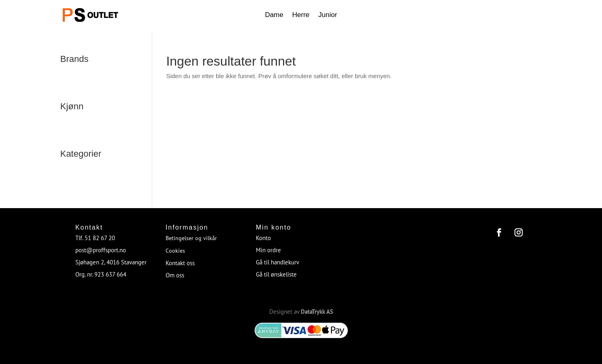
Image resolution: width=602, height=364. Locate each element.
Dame (274, 15)
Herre (301, 15)
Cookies (175, 251)
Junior (328, 15)
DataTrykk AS (317, 312)
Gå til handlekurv (278, 262)
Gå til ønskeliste (276, 274)
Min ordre (268, 250)
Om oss (175, 275)
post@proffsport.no (101, 250)
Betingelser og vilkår (191, 238)
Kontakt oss (180, 263)
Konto (263, 238)
